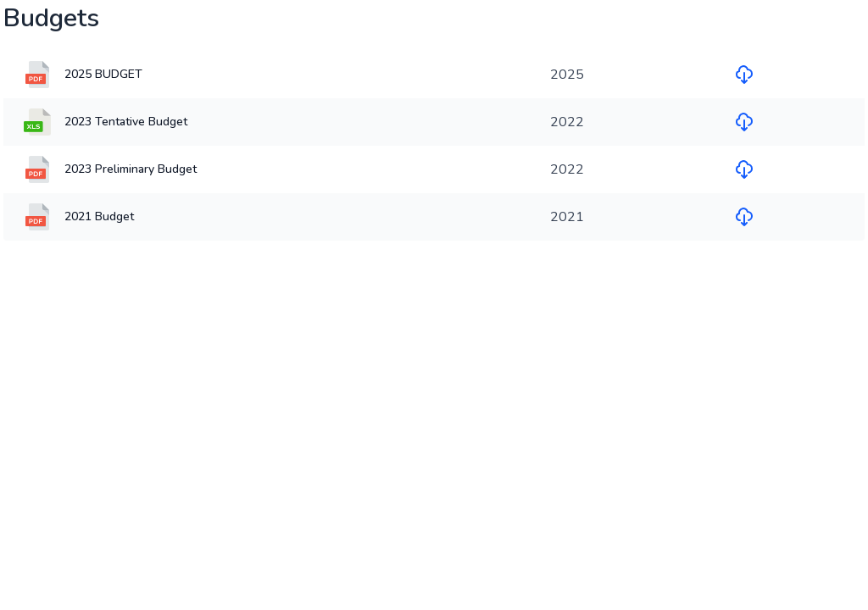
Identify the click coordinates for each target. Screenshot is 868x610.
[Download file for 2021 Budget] (744, 217)
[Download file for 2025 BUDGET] (744, 75)
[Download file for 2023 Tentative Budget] (744, 122)
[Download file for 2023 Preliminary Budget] (744, 169)
